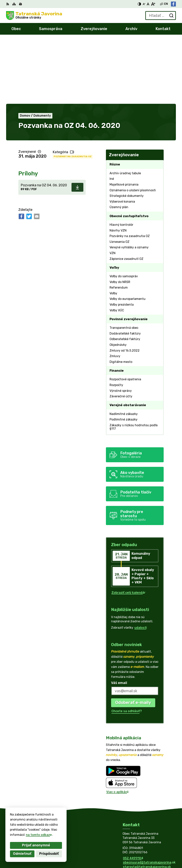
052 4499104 (133, 795)
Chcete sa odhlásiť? (127, 648)
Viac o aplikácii (117, 728)
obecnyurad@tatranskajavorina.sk (149, 799)
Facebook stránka (137, 807)
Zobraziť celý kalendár (128, 529)
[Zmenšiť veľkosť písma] (144, 4)
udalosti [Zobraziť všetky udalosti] (141, 564)
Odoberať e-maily (133, 639)
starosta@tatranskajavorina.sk (147, 803)
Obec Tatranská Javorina (50, 835)
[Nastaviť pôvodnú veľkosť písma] (148, 4)
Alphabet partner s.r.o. (63, 831)
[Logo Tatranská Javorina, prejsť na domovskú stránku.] (34, 16)
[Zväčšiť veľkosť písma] (153, 4)
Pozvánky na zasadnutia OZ (73, 93)
